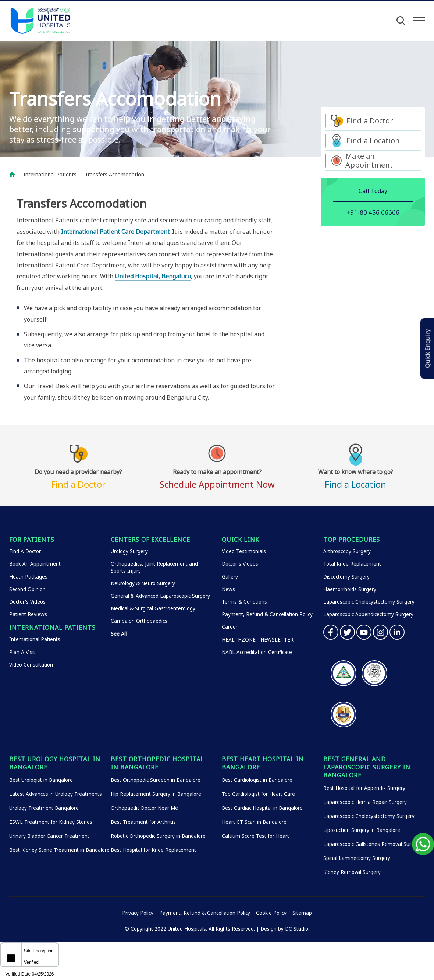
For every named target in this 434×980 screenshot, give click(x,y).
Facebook (331, 632)
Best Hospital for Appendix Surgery (364, 788)
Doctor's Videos (27, 602)
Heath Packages (28, 577)
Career (230, 627)
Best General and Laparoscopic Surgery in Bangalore (367, 767)
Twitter (347, 632)
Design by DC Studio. (285, 929)
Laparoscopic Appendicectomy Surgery (368, 614)
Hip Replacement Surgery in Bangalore (156, 794)
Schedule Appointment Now (217, 478)
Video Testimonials (244, 551)
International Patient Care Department (115, 232)
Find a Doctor (370, 121)
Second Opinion (27, 589)
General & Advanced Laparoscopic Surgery (160, 596)
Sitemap (302, 913)
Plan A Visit (22, 652)
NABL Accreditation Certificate (257, 652)
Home (16, 175)
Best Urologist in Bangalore (41, 780)
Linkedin (397, 632)
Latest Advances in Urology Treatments (56, 794)
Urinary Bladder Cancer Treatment (49, 836)
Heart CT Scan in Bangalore (254, 822)
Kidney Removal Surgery (352, 872)
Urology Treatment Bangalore (44, 808)
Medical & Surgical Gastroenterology (153, 608)
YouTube (364, 632)
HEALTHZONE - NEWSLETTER (258, 640)
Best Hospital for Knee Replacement (153, 850)
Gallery (230, 577)
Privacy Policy (138, 913)
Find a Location (373, 140)
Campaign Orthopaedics (139, 621)
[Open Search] (401, 21)
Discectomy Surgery (346, 577)
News (228, 589)
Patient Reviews (28, 614)
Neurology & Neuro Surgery (143, 583)
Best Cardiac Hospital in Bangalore (262, 808)
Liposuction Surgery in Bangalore (362, 830)
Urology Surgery (129, 551)
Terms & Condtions (244, 602)
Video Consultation (31, 665)
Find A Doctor (25, 551)
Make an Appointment (369, 160)
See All (119, 634)
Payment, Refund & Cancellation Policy (267, 614)
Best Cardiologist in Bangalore (257, 780)
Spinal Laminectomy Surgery (357, 858)
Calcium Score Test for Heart (255, 836)
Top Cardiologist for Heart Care (258, 794)
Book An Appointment (35, 564)
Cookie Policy (271, 913)
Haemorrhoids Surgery (350, 589)
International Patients (50, 174)
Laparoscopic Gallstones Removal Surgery (372, 844)
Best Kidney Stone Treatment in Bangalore (59, 850)
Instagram (380, 632)
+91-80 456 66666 (373, 212)
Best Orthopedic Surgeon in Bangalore (156, 780)
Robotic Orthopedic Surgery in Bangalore (158, 836)
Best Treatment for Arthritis (143, 822)
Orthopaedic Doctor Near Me (144, 808)
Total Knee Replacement (352, 564)
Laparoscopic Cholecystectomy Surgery (369, 602)
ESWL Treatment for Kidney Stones (51, 822)
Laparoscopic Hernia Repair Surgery (365, 802)
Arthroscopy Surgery (347, 551)
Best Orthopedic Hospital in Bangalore (157, 763)
